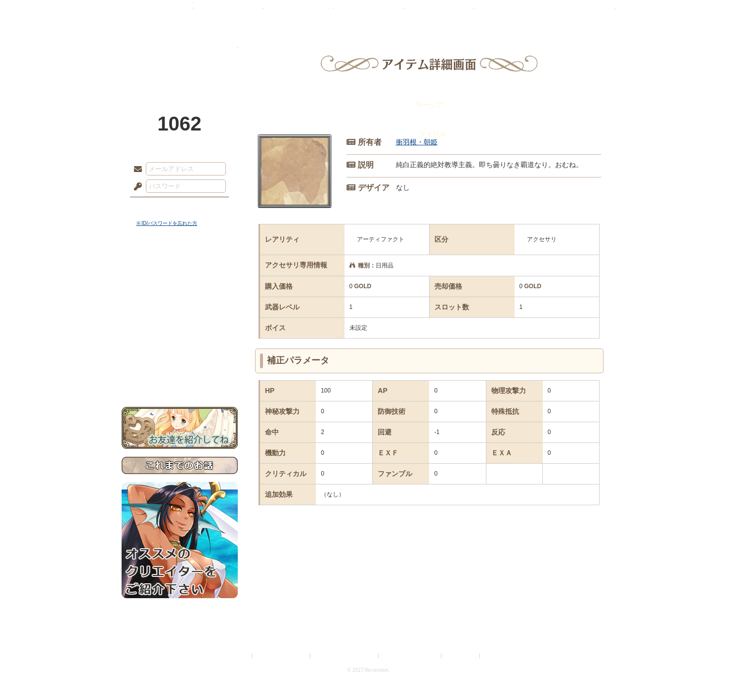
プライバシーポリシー (282, 656)
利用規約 (238, 656)
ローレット (299, 12)
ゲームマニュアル (180, 304)
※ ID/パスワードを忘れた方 (167, 223)
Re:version (497, 656)
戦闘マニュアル (180, 344)
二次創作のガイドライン (410, 656)
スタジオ (439, 12)
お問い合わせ (180, 376)
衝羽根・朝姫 (417, 142)
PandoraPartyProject (180, 54)
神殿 (228, 12)
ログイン (156, 207)
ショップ (509, 12)
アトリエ (369, 12)
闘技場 (580, 12)
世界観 (180, 270)
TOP (157, 12)
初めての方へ (180, 359)
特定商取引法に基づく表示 (345, 656)
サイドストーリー (180, 287)
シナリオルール (180, 319)
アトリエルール (180, 331)
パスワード (135, 187)
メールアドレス (135, 170)
